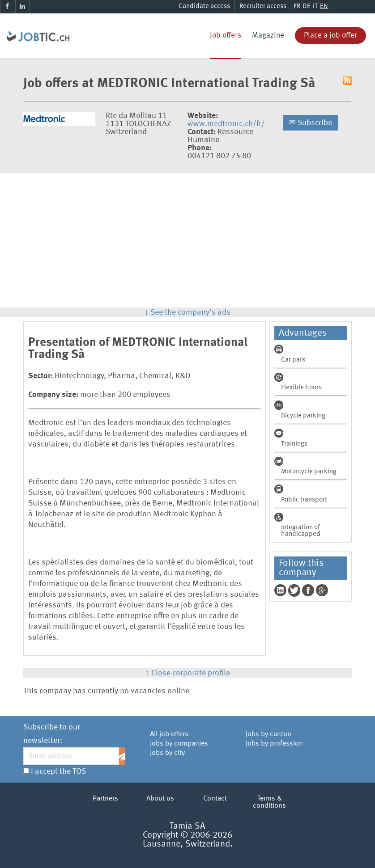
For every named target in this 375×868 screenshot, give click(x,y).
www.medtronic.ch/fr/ (226, 124)
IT (315, 6)
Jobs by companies (179, 744)
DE (307, 6)
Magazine (268, 36)
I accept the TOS (58, 771)
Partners (105, 799)
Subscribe (311, 123)
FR (297, 6)
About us (160, 799)
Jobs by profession (274, 744)
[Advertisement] (187, 240)
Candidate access (204, 6)
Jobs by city (167, 753)
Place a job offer (330, 36)
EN (324, 6)
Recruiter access (263, 6)
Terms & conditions (269, 802)
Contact (215, 799)
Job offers (226, 36)
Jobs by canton (268, 734)
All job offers (169, 734)
